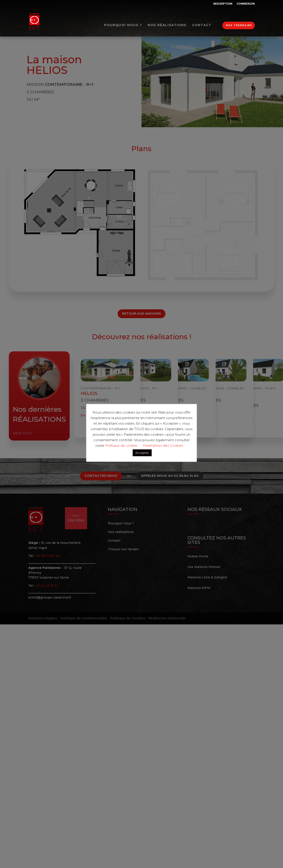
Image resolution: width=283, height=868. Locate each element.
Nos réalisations (167, 25)
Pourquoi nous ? (123, 25)
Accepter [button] (142, 453)
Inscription (223, 4)
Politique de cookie (121, 446)
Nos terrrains (239, 25)
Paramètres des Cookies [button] (163, 446)
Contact (202, 25)
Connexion (246, 4)
